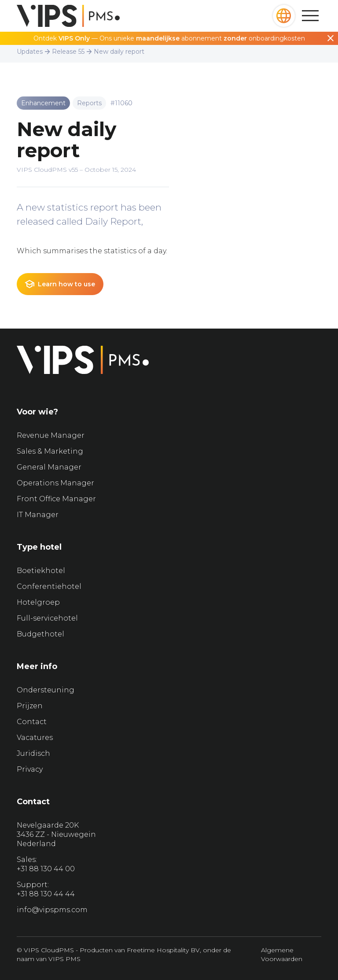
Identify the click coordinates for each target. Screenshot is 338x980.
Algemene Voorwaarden (282, 954)
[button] (284, 16)
